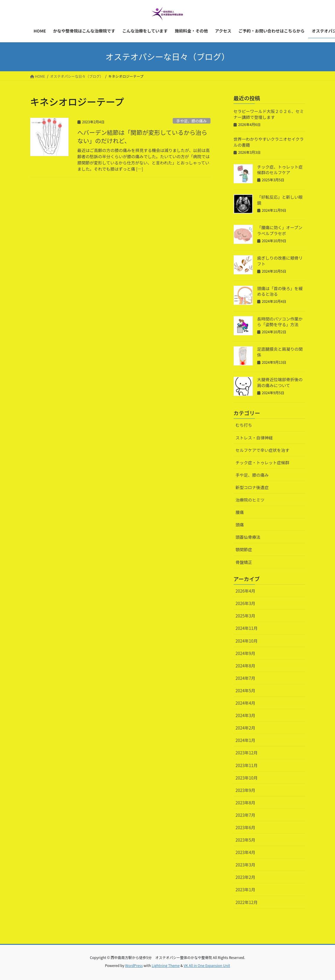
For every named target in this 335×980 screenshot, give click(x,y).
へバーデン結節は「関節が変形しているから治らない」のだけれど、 (142, 136)
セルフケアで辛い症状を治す (263, 450)
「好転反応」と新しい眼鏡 (280, 200)
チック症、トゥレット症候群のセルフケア (280, 170)
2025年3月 (246, 616)
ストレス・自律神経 (254, 438)
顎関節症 (244, 549)
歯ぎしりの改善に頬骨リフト (280, 261)
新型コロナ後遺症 (252, 487)
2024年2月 (246, 728)
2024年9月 (246, 653)
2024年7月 (246, 678)
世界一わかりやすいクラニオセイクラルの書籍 (269, 142)
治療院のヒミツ (250, 500)
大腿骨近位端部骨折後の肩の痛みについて (280, 382)
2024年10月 (247, 641)
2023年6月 (246, 827)
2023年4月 (246, 852)
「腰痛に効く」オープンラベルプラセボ (280, 230)
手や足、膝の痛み (191, 121)
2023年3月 (246, 865)
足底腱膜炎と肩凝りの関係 (280, 352)
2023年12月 (247, 753)
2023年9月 (246, 790)
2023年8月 (246, 803)
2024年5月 (246, 690)
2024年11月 (247, 628)
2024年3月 (246, 715)
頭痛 (240, 525)
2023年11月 (247, 765)
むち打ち (244, 425)
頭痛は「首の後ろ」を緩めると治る (280, 291)
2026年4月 (246, 591)
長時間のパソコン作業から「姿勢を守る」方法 (280, 322)
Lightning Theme (166, 965)
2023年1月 (246, 890)
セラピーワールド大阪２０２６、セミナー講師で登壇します (269, 114)
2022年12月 (247, 902)
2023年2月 (246, 877)
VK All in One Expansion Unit (207, 965)
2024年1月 (246, 740)
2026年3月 (246, 603)
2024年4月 (246, 703)
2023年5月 (246, 840)
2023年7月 (246, 815)
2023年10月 (247, 778)
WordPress (134, 965)
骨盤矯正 (244, 562)
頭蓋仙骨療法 (248, 537)
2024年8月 (246, 666)
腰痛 (240, 512)
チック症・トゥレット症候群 (263, 462)
